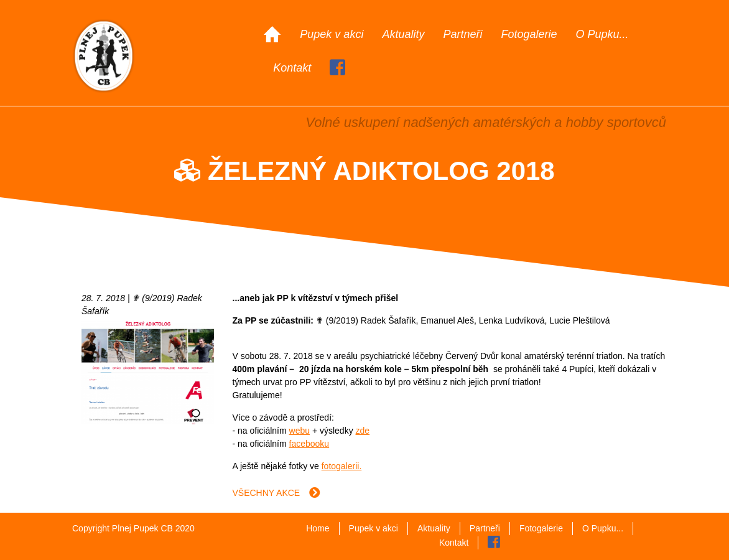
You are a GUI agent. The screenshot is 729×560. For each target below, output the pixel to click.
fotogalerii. (342, 466)
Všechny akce (277, 493)
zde (363, 431)
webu (299, 431)
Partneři (462, 34)
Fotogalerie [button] (529, 34)
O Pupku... (602, 34)
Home (318, 528)
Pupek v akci (332, 34)
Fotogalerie (541, 528)
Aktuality (403, 34)
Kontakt (292, 68)
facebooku (309, 444)
